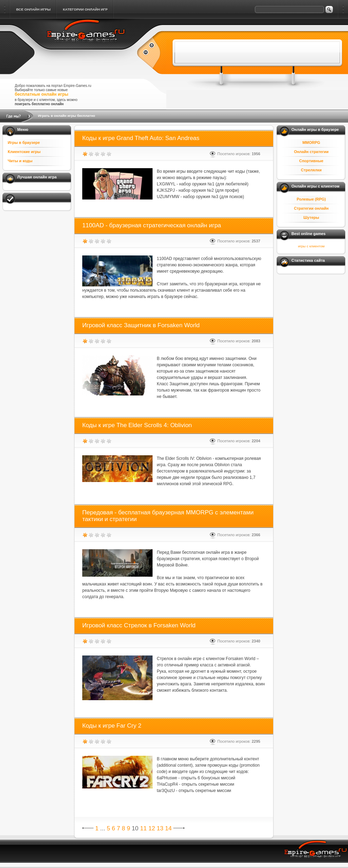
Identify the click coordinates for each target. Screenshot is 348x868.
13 (160, 828)
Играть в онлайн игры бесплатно (67, 116)
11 (144, 828)
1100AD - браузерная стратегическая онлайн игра (152, 225)
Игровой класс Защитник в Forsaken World (141, 325)
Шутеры (311, 217)
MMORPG (311, 142)
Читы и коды (20, 161)
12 (152, 828)
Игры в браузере (24, 142)
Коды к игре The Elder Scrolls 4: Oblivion (137, 425)
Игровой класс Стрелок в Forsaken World (139, 625)
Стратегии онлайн (311, 208)
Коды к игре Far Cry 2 (112, 726)
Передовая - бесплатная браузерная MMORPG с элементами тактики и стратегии (168, 516)
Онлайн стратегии (311, 152)
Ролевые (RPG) (311, 199)
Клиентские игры (24, 152)
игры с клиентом (311, 246)
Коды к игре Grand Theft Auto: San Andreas (141, 138)
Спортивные (311, 161)
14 (168, 828)
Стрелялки (311, 170)
